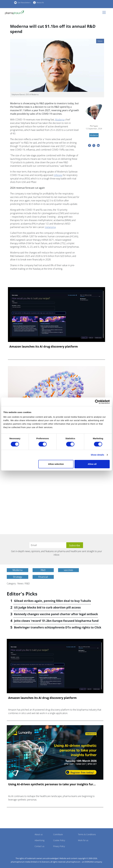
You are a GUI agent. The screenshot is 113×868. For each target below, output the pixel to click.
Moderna (60, 120)
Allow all (92, 464)
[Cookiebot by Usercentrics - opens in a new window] (97, 402)
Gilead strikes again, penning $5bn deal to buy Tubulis (52, 601)
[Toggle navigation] (105, 12)
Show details (98, 455)
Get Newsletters (24, 3)
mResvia (58, 175)
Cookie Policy (59, 840)
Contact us (39, 846)
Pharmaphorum (15, 839)
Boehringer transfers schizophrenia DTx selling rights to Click (58, 627)
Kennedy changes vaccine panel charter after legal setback (56, 614)
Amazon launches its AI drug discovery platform (44, 347)
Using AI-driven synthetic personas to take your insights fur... (52, 784)
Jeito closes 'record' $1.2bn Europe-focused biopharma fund (56, 621)
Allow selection (56, 464)
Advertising (39, 840)
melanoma (50, 227)
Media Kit (40, 3)
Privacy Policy (59, 846)
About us (39, 834)
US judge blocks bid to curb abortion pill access (47, 607)
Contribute (58, 834)
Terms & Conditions (87, 834)
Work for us (83, 840)
